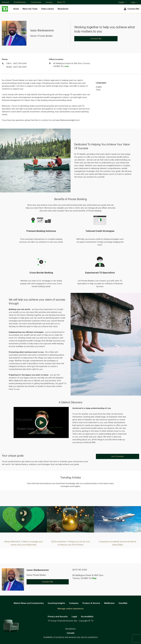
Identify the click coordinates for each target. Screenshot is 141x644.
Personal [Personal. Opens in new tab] (5, 2)
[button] (41, 422)
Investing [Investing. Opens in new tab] (49, 2)
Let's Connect (118, 456)
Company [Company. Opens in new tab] (74, 603)
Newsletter (63, 9)
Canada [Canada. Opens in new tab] (71, 633)
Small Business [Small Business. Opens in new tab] (20, 2)
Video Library (48, 9)
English (123, 3)
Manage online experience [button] (71, 609)
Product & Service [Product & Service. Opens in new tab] (91, 603)
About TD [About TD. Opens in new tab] (61, 2)
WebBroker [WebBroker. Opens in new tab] (109, 603)
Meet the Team (30, 9)
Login (134, 2)
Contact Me (131, 9)
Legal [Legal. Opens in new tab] (74, 617)
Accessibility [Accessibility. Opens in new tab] (87, 617)
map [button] (67, 66)
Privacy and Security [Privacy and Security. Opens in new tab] (58, 617)
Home (16, 9)
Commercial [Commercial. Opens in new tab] (36, 2)
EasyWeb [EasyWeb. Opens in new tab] (123, 603)
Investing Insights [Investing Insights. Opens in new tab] (56, 603)
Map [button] (94, 578)
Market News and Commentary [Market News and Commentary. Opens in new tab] (29, 603)
